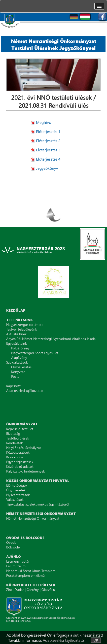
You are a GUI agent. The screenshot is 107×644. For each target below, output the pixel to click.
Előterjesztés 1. (49, 131)
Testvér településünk (22, 329)
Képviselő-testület (20, 429)
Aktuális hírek (16, 334)
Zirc (9, 590)
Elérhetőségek (17, 485)
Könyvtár (18, 372)
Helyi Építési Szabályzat (24, 448)
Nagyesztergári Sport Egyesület (35, 353)
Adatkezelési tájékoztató (63, 640)
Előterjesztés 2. (49, 141)
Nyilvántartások (18, 495)
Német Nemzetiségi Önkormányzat (33, 518)
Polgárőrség (20, 348)
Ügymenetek (16, 490)
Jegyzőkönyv (47, 168)
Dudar (19, 590)
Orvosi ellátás (21, 367)
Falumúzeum (16, 566)
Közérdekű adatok (20, 466)
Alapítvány (19, 357)
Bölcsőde (13, 547)
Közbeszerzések (18, 452)
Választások (15, 499)
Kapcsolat (13, 386)
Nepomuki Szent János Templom (31, 571)
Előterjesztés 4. (49, 159)
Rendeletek (15, 443)
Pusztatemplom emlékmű (25, 575)
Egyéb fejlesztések (20, 462)
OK (96, 640)
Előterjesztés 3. (49, 150)
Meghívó (44, 122)
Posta (15, 376)
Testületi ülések (18, 438)
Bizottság (13, 433)
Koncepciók (15, 457)
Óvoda (11, 542)
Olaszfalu (48, 590)
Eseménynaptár (18, 561)
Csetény (33, 590)
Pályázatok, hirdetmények (26, 471)
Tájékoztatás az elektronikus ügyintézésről (38, 504)
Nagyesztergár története (25, 324)
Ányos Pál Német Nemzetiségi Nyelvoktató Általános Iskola (51, 339)
